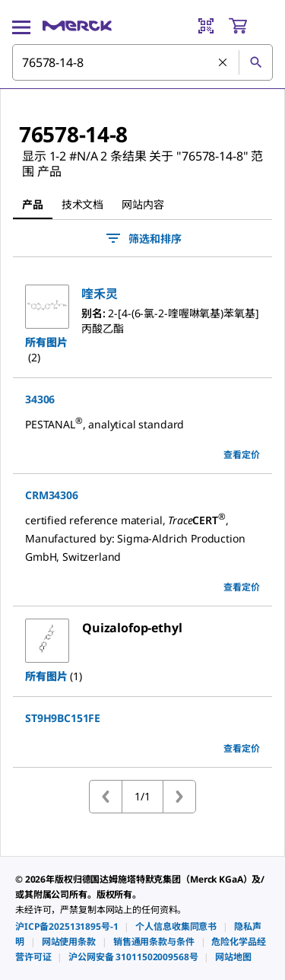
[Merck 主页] (77, 26)
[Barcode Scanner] (206, 26)
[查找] (255, 62)
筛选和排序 (143, 238)
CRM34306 (52, 495)
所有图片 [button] (46, 342)
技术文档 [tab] (82, 204)
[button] (100, 294)
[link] (66, 926)
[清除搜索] (223, 62)
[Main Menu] (21, 26)
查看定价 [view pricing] (242, 455)
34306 (40, 399)
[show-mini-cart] (250, 26)
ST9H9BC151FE (63, 718)
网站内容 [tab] (142, 204)
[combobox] (142, 62)
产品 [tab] (33, 204)
